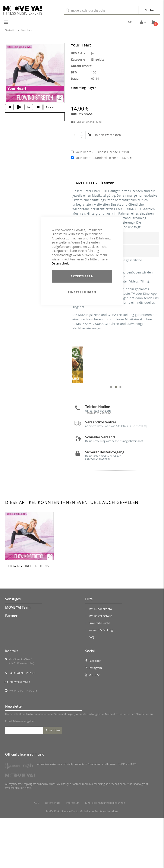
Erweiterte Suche (99, 673)
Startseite (10, 30)
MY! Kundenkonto (100, 659)
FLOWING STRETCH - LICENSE (29, 616)
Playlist (50, 107)
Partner (11, 666)
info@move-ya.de (19, 732)
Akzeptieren (82, 276)
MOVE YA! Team (18, 657)
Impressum (73, 853)
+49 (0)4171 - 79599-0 (22, 723)
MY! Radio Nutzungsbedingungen (105, 853)
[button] (131, 22)
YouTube (92, 725)
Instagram (94, 718)
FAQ (91, 687)
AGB (37, 853)
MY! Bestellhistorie (100, 666)
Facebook (93, 711)
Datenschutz (61, 263)
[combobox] (101, 10)
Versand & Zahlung (101, 680)
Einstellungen (82, 292)
